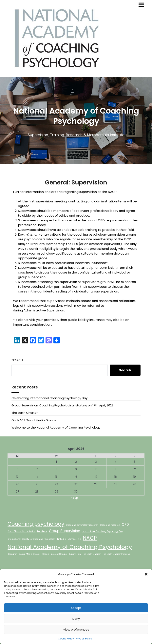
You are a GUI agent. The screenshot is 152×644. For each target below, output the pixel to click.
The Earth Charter (25, 413)
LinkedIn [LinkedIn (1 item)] (62, 539)
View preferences (76, 629)
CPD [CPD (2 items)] (125, 524)
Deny (76, 619)
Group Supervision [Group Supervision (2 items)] (65, 531)
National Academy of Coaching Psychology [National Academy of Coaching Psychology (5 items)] (70, 547)
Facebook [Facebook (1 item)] (42, 531)
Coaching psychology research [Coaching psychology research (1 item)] (82, 525)
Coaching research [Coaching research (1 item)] (110, 525)
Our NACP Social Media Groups (34, 420)
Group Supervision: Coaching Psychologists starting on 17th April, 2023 (62, 405)
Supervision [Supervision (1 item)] (75, 554)
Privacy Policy (84, 639)
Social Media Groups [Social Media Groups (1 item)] (30, 554)
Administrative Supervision (44, 310)
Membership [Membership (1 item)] (74, 539)
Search (17, 360)
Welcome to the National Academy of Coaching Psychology (56, 427)
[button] (146, 574)
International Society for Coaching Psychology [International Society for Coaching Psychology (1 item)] (31, 539)
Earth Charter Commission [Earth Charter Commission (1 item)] (21, 531)
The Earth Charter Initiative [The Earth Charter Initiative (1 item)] (116, 554)
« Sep (74, 498)
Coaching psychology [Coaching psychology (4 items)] (36, 524)
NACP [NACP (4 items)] (90, 538)
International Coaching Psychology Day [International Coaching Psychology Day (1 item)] (102, 531)
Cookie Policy (66, 639)
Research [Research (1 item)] (12, 554)
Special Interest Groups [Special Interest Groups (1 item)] (55, 554)
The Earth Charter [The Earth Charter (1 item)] (92, 554)
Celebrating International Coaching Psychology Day (49, 398)
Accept (76, 608)
